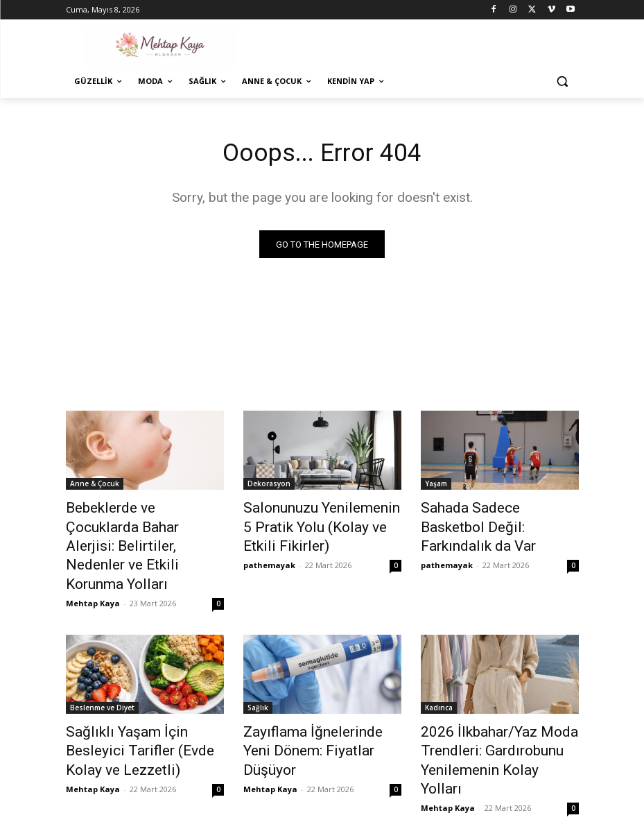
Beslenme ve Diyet (102, 677)
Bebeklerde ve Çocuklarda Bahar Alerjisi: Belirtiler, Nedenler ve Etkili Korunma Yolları (135, 532)
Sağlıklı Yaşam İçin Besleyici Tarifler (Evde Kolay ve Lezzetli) (138, 715)
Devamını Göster (322, 778)
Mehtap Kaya (93, 573)
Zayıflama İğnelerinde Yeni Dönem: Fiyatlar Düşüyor (312, 708)
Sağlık (258, 677)
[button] (563, 82)
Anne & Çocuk (95, 486)
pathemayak (269, 557)
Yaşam (436, 486)
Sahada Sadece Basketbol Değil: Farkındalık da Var (488, 517)
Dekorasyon (269, 486)
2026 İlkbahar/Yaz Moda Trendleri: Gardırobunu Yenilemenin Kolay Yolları (485, 715)
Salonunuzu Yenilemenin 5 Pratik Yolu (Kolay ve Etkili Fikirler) (311, 524)
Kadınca (439, 677)
